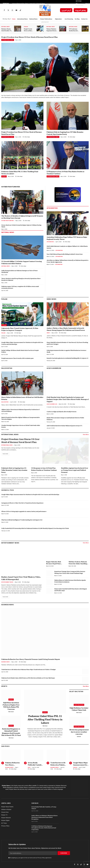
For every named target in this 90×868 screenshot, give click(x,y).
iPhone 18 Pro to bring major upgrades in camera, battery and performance (24, 513)
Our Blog (77, 19)
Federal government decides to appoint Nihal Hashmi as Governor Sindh (66, 352)
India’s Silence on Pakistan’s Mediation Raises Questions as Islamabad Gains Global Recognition (44, 819)
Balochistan (7, 369)
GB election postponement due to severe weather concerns (79, 733)
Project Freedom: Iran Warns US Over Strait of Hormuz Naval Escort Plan (45, 38)
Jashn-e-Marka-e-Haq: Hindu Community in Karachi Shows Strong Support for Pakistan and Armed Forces (29, 3)
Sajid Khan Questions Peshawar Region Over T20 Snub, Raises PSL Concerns (11, 707)
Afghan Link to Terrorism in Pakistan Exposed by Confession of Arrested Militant (20, 412)
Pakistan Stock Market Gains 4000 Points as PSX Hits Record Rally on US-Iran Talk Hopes (28, 679)
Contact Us (84, 19)
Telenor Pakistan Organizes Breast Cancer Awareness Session (52, 30)
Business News (8, 606)
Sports (4, 178)
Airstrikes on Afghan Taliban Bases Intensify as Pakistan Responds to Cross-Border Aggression (68, 262)
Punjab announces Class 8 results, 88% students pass (17, 359)
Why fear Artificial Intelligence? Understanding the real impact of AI (22, 521)
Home (14, 19)
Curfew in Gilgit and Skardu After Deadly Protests (62, 413)
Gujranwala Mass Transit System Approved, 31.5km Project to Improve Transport (20, 331)
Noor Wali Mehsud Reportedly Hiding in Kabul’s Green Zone (65, 255)
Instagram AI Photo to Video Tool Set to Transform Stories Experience (22, 504)
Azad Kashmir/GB (54, 369)
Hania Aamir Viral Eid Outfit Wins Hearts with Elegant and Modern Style (71, 591)
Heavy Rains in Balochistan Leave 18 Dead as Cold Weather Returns (22, 400)
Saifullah (79, 738)
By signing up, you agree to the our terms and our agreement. (30, 859)
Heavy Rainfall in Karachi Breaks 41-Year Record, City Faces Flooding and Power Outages (67, 344)
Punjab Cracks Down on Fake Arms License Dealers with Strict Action (29, 30)
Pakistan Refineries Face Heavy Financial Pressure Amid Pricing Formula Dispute (31, 661)
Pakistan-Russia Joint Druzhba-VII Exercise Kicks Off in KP (6, 30)
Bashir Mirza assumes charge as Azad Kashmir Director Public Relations (65, 420)
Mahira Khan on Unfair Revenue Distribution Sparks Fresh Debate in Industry (70, 582)
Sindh (48, 334)
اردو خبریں (66, 10)
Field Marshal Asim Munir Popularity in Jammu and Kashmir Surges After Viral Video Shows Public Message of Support (68, 401)
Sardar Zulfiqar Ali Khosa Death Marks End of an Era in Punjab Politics (20, 352)
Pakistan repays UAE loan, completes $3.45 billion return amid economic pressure (20, 288)
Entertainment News (7, 583)
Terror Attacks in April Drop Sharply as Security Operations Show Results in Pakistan (21, 281)
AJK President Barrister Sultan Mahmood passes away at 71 (64, 427)
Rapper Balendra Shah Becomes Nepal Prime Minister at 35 (54, 564)
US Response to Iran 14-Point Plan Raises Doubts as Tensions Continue (65, 174)
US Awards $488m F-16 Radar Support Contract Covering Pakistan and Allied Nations (22, 264)
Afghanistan (58, 19)
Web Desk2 (11, 713)
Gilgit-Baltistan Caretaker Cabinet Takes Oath (79, 710)
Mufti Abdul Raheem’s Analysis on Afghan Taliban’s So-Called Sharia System (67, 248)
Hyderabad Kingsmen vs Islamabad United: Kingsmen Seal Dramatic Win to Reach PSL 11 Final (11, 733)
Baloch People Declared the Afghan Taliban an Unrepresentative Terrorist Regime (21, 420)
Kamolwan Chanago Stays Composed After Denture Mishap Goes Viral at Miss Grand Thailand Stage (70, 574)
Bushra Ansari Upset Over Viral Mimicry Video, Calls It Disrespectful (21, 579)
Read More (6, 459)
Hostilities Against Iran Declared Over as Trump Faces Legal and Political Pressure (75, 471)
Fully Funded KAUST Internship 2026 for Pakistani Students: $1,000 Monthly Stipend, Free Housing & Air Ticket (35, 530)
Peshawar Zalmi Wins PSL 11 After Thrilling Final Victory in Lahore (20, 174)
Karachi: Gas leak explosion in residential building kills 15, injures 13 (67, 359)
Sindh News (51, 300)
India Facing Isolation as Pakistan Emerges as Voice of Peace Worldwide (20, 273)
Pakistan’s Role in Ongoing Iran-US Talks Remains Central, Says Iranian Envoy (65, 134)
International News (22, 19)
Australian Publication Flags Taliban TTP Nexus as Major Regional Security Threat (67, 239)
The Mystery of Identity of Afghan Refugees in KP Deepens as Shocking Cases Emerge (22, 218)
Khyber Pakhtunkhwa (46, 19)
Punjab (26, 27)
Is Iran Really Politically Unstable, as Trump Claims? (35, 765)
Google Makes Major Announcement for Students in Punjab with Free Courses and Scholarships (22, 345)
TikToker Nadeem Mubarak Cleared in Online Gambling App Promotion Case (78, 564)
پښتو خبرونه (81, 10)
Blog (29, 769)
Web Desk (11, 739)
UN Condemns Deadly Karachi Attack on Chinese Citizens (74, 30)
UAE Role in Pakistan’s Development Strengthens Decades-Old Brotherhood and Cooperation (44, 829)
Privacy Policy (41, 859)
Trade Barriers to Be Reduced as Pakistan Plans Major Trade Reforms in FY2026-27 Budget (29, 671)
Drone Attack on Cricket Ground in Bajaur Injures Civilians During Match (21, 227)
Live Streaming (69, 19)
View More (86, 436)
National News (33, 19)
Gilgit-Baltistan (76, 693)
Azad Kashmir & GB (52, 405)
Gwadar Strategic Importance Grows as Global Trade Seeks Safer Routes (21, 427)
